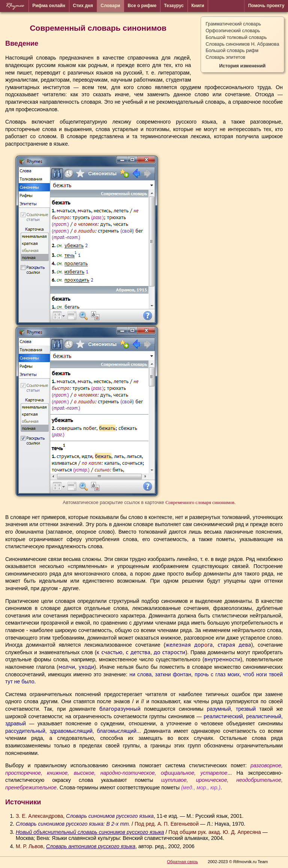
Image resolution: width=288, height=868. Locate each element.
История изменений (242, 66)
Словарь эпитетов (225, 57)
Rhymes (15, 6)
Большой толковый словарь (236, 37)
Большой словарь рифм (232, 51)
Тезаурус (174, 6)
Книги (198, 6)
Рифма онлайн (49, 6)
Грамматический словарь (233, 24)
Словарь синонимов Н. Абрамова (242, 44)
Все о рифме (142, 6)
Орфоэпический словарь (233, 31)
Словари (110, 6)
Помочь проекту (266, 6)
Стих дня (83, 6)
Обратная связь (182, 862)
